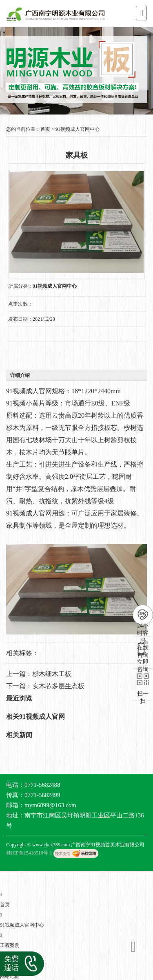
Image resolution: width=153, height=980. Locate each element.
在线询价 (31, 353)
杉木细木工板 (52, 674)
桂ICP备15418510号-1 (29, 853)
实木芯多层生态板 (58, 686)
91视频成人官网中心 (78, 129)
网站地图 (10, 976)
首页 (45, 129)
